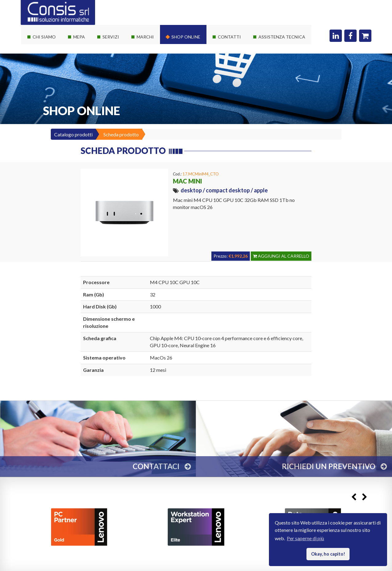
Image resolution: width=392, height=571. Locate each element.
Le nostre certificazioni (54, 68)
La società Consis (48, 46)
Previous (354, 497)
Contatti (229, 37)
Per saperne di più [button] (305, 538)
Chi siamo (44, 37)
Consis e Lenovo (150, 68)
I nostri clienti (44, 79)
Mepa (79, 37)
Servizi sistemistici (119, 57)
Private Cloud (114, 68)
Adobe (141, 101)
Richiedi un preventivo (238, 57)
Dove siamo (227, 46)
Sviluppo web (114, 90)
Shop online (186, 37)
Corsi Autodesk (116, 79)
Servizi (111, 37)
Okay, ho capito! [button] (328, 554)
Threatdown (147, 112)
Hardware (144, 46)
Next (364, 497)
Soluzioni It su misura (121, 46)
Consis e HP (146, 79)
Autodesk (144, 90)
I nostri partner (45, 57)
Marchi (145, 37)
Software (143, 57)
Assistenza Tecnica (282, 37)
